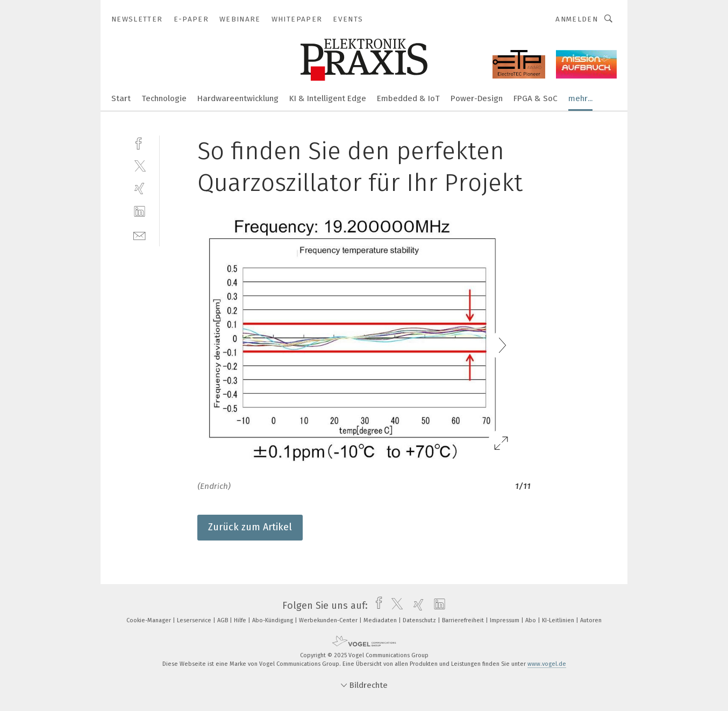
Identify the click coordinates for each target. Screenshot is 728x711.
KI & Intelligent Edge (328, 98)
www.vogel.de (547, 664)
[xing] (140, 189)
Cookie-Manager (149, 620)
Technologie (164, 98)
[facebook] (140, 142)
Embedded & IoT (408, 98)
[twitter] (140, 165)
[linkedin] (140, 212)
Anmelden (577, 19)
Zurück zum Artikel (250, 527)
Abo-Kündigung (273, 620)
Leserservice (195, 620)
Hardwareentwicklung (238, 98)
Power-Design (477, 98)
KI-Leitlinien (559, 620)
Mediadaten (381, 620)
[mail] (140, 235)
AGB (223, 620)
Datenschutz (420, 620)
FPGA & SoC (536, 98)
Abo (531, 620)
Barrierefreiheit (464, 620)
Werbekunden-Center (329, 620)
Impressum (505, 620)
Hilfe (241, 620)
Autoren (591, 620)
